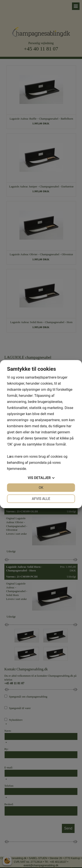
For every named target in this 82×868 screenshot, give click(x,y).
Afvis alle (41, 499)
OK (41, 488)
